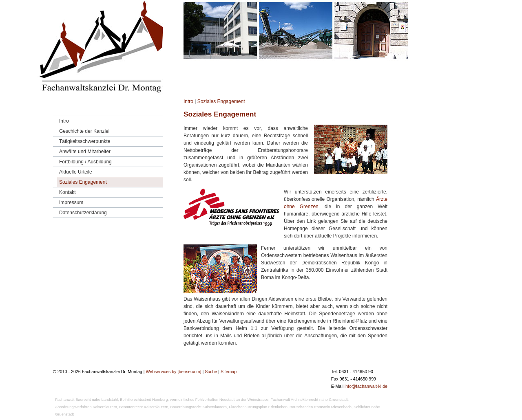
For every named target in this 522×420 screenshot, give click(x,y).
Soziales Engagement (221, 101)
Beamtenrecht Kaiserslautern (144, 407)
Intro (188, 101)
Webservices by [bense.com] (173, 372)
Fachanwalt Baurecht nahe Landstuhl (86, 400)
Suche (211, 372)
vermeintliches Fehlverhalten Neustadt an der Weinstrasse (219, 400)
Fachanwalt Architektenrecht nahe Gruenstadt (309, 400)
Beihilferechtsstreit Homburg (144, 400)
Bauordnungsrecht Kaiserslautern (199, 407)
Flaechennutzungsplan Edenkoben (258, 407)
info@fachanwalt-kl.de (366, 386)
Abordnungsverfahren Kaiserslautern (86, 407)
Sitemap (229, 372)
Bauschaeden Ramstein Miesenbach (321, 407)
